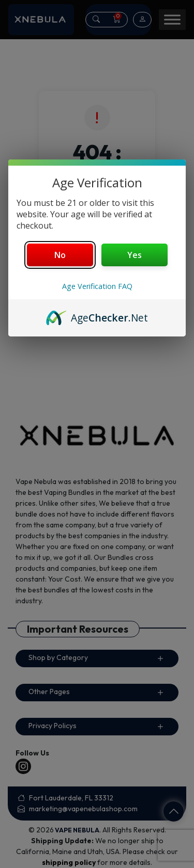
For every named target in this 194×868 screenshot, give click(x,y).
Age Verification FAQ (97, 286)
